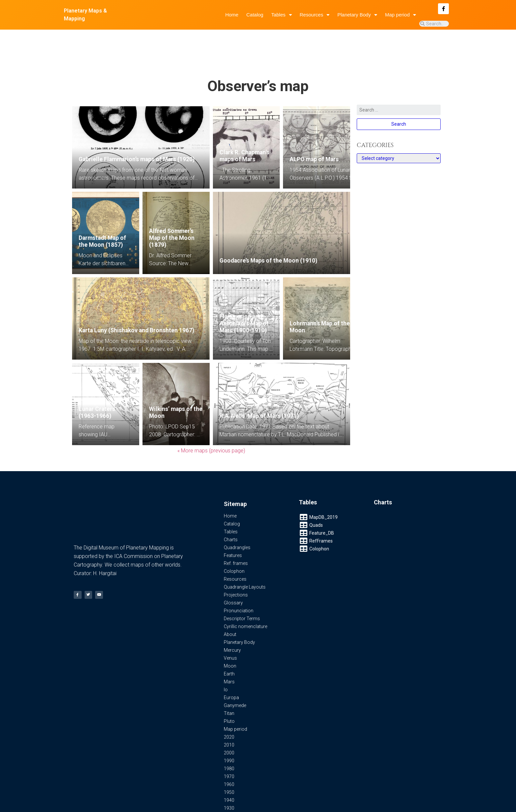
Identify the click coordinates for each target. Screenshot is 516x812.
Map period (400, 15)
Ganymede (235, 679)
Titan (229, 687)
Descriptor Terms (242, 592)
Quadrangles (237, 521)
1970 (229, 750)
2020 (229, 711)
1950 (229, 766)
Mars (229, 655)
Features (233, 529)
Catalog (255, 15)
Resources (315, 15)
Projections (236, 569)
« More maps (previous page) (211, 424)
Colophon (234, 545)
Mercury (232, 624)
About (230, 608)
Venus (230, 632)
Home (232, 15)
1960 (229, 758)
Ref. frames (236, 537)
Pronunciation (239, 584)
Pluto (229, 695)
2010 (229, 719)
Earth (229, 647)
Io (226, 663)
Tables (281, 15)
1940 (229, 774)
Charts (231, 513)
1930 (229, 782)
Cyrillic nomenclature (245, 600)
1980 (229, 742)
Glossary (233, 576)
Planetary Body (357, 15)
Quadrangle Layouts (245, 561)
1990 (229, 734)
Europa (231, 671)
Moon (230, 640)
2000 (229, 726)
